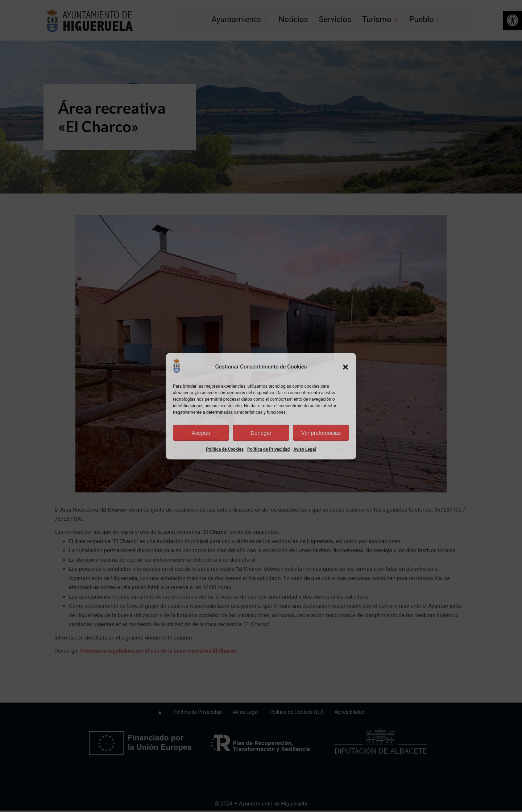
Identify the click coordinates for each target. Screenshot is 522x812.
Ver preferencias (321, 433)
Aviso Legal (304, 449)
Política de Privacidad (268, 449)
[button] (345, 367)
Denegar (261, 433)
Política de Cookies (225, 449)
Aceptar (201, 433)
